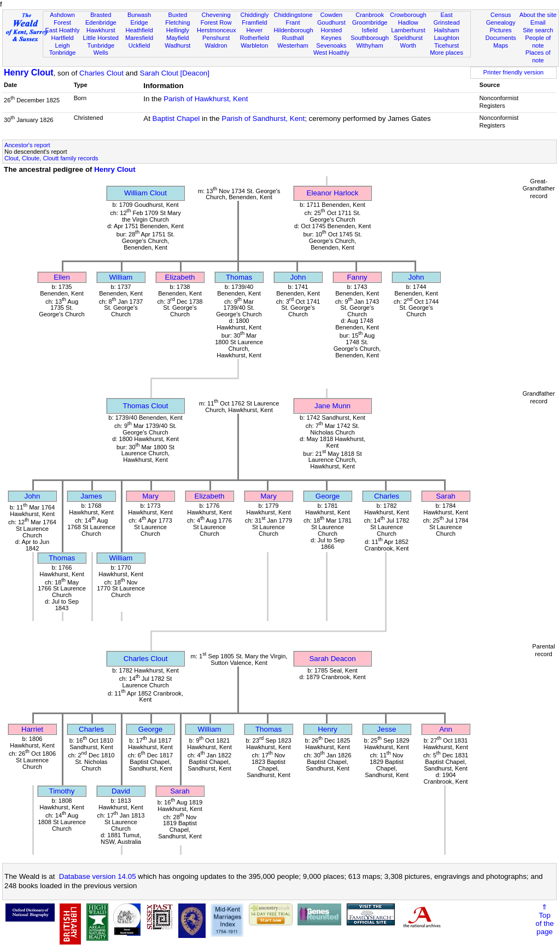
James (91, 496)
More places (447, 53)
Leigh (62, 45)
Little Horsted (101, 38)
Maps (501, 45)
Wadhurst (177, 45)
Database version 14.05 (98, 876)
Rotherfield (254, 38)
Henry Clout (29, 73)
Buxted (178, 15)
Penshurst (216, 38)
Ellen (62, 277)
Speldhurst (408, 38)
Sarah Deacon (332, 659)
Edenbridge (101, 22)
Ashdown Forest (62, 19)
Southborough (370, 38)
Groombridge (370, 22)
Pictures (501, 30)
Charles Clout (101, 73)
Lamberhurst (408, 30)
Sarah (446, 496)
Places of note (538, 56)
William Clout (145, 193)
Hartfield (62, 38)
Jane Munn (332, 406)
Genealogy (501, 22)
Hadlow (408, 22)
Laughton (446, 38)
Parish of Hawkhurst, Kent (206, 99)
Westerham (293, 45)
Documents (500, 38)
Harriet (32, 729)
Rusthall (293, 38)
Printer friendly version (513, 72)
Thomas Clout (146, 406)
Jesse (387, 729)
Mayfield (177, 38)
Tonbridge (63, 53)
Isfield (370, 30)
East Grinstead (446, 19)
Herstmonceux (217, 30)
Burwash (139, 15)
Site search (538, 30)
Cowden (331, 15)
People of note (538, 42)
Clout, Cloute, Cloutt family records (51, 158)
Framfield (254, 22)
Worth (408, 45)
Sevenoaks (331, 45)
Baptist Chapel (176, 118)
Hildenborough (293, 30)
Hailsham (446, 30)
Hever (255, 30)
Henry (328, 729)
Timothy (62, 791)
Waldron (216, 45)
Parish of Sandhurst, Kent (263, 118)
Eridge (139, 22)
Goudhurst (331, 22)
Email (538, 22)
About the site (538, 15)
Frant (293, 22)
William (121, 277)
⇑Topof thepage (544, 919)
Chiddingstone (293, 15)
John (298, 277)
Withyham (369, 45)
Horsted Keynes (331, 34)
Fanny (357, 277)
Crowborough (408, 15)
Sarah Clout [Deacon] (175, 73)
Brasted (101, 15)
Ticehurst (447, 45)
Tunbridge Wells (101, 49)
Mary (150, 496)
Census (501, 15)
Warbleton (254, 45)
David (121, 791)
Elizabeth (180, 277)
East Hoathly (63, 30)
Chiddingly (254, 15)
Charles (387, 496)
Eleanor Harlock (333, 193)
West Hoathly (331, 53)
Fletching (177, 22)
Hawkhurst (101, 30)
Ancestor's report (27, 145)
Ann (446, 729)
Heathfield (139, 30)
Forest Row (216, 22)
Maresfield (139, 38)
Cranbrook (370, 15)
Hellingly (178, 30)
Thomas (239, 277)
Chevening (216, 15)
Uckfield (139, 45)
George (328, 496)
